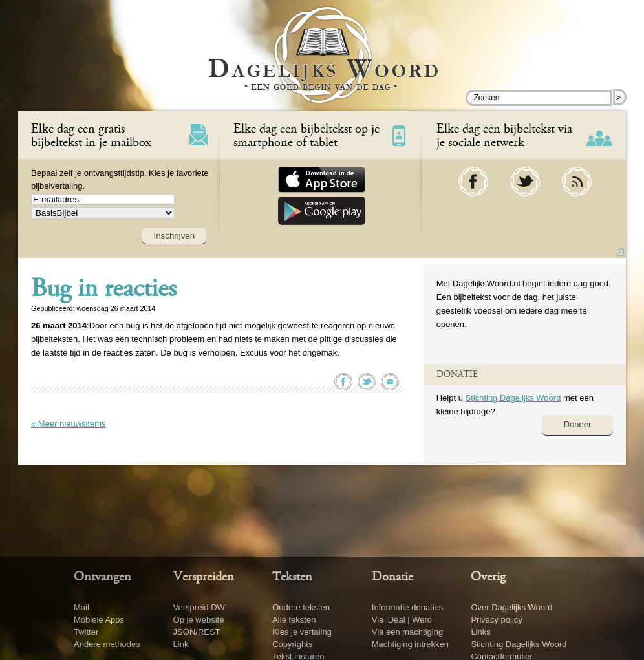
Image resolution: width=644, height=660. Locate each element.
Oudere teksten (301, 607)
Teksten (292, 577)
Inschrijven (174, 236)
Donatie (392, 577)
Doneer (578, 424)
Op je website (199, 620)
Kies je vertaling (302, 632)
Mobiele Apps (99, 620)
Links (480, 632)
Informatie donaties (408, 607)
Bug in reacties (104, 290)
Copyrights (292, 644)
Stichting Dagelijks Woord (513, 398)
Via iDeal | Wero (402, 620)
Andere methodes (107, 644)
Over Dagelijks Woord (511, 607)
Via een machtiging (407, 632)
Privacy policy (496, 620)
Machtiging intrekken (410, 644)
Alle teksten (294, 620)
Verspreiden (204, 577)
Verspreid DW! (200, 607)
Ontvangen (102, 577)
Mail (81, 607)
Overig (488, 577)
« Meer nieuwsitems (69, 424)
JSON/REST (197, 632)
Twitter (86, 632)
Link (181, 644)
